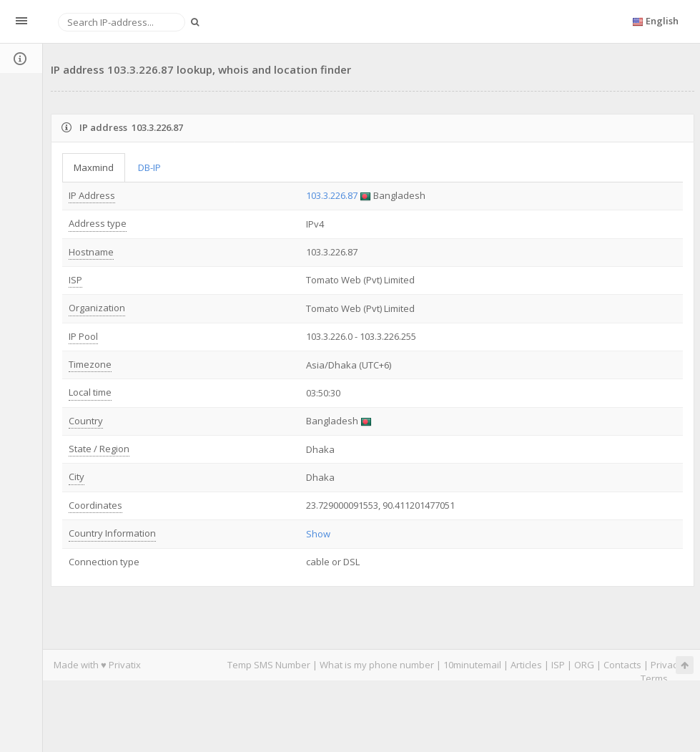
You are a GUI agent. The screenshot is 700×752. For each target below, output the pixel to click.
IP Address (92, 195)
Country (86, 421)
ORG (584, 665)
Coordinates (95, 505)
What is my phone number (377, 665)
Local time (90, 392)
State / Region (99, 449)
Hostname (91, 252)
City (77, 477)
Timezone (90, 364)
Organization (97, 308)
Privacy (666, 665)
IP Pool (83, 336)
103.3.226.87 (332, 195)
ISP (75, 280)
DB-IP (149, 167)
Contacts (622, 665)
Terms (654, 678)
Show (318, 534)
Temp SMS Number (269, 665)
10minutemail (472, 665)
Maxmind (94, 167)
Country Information (112, 533)
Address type (98, 223)
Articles (526, 665)
